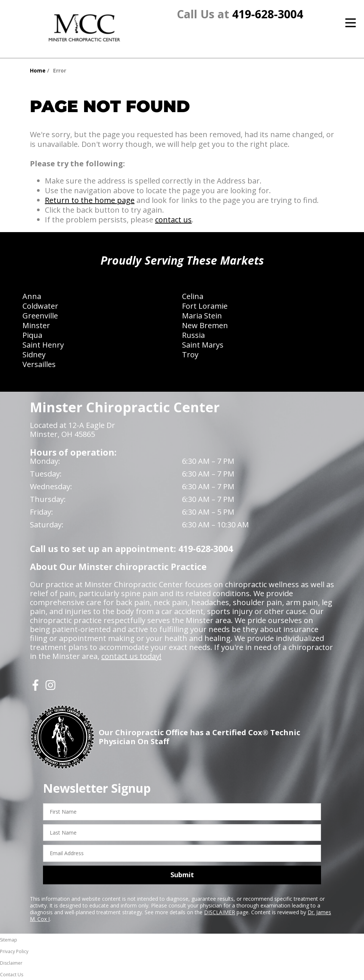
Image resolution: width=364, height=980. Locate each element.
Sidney (34, 355)
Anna (32, 296)
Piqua (32, 335)
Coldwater (40, 306)
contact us (173, 220)
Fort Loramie (205, 306)
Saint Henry (43, 345)
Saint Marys (203, 345)
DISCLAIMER (220, 912)
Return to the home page (90, 200)
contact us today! (131, 656)
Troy (190, 355)
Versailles (39, 364)
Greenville (40, 316)
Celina (193, 296)
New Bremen (205, 325)
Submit (182, 875)
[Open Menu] (351, 23)
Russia (193, 335)
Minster (36, 325)
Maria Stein (202, 316)
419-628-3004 (268, 14)
